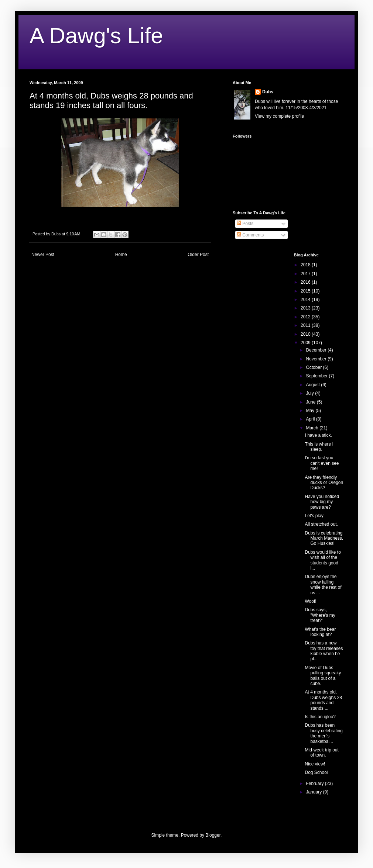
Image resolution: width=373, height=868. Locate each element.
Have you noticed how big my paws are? (322, 502)
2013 (306, 308)
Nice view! (315, 764)
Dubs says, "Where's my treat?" (320, 615)
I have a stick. (318, 435)
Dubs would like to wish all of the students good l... (323, 560)
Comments (250, 235)
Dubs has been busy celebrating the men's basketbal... (324, 733)
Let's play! (315, 516)
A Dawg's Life (96, 36)
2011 (306, 325)
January (314, 792)
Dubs (268, 92)
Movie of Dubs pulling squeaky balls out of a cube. (323, 676)
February (315, 784)
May (311, 411)
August (313, 385)
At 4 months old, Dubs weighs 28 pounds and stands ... (323, 700)
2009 (306, 343)
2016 (306, 282)
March (313, 428)
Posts (245, 224)
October (314, 367)
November (317, 359)
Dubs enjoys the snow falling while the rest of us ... (323, 585)
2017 (306, 274)
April (311, 419)
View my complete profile (279, 116)
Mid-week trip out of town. (321, 753)
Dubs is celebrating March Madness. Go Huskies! (324, 538)
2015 (306, 291)
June (311, 402)
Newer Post (43, 255)
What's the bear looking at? (320, 632)
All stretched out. (321, 524)
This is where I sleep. (319, 447)
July (310, 393)
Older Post (198, 255)
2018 (306, 265)
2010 (306, 334)
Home (121, 255)
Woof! (310, 601)
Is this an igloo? (320, 717)
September (317, 376)
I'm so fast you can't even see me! (322, 463)
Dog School (316, 772)
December (317, 350)
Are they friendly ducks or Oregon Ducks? (324, 483)
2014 (306, 300)
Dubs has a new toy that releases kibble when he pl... (324, 651)
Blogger (213, 835)
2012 (306, 317)
